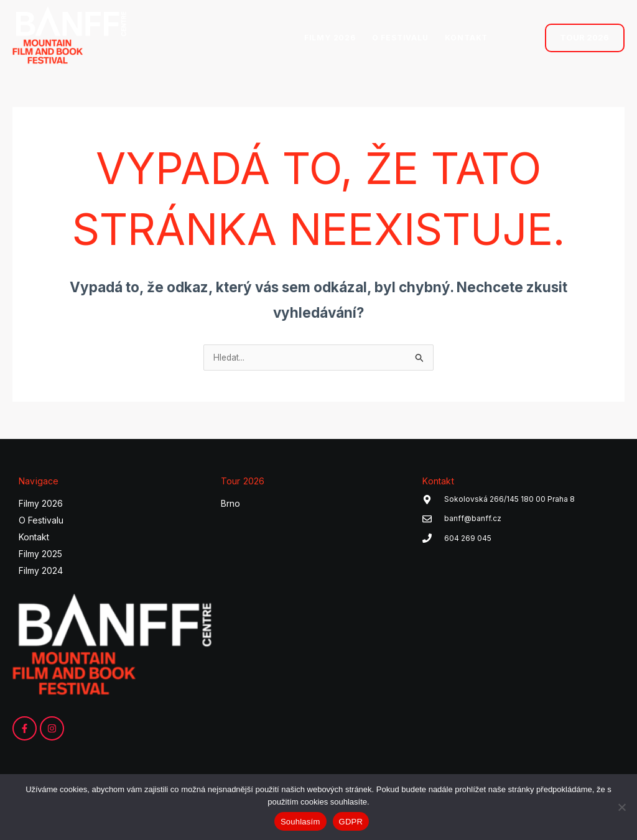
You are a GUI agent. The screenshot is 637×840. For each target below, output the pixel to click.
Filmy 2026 (41, 505)
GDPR (351, 822)
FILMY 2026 (330, 38)
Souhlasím (300, 822)
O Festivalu (41, 522)
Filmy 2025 (40, 556)
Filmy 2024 (41, 572)
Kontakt (34, 539)
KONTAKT (467, 38)
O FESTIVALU (400, 38)
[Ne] (621, 807)
